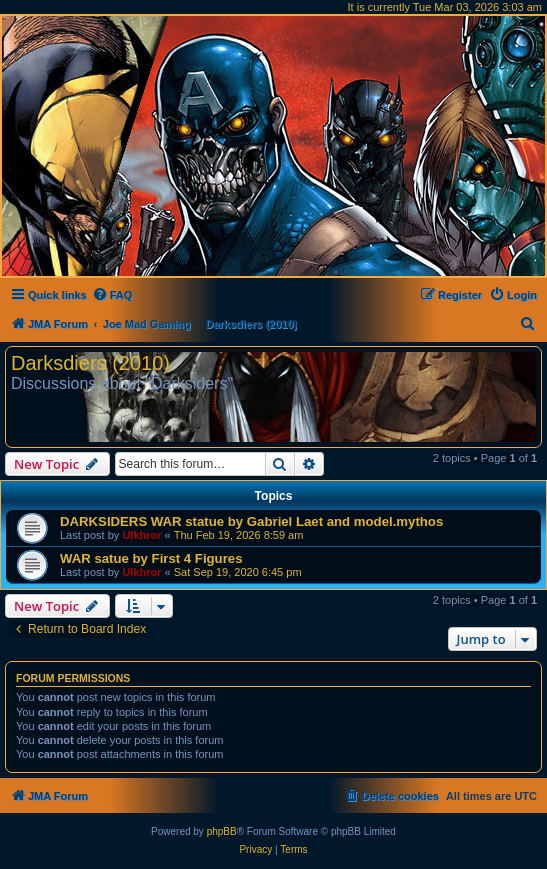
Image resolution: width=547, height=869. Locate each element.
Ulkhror (141, 535)
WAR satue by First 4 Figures (151, 558)
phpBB (222, 831)
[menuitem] (112, 295)
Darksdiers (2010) (90, 363)
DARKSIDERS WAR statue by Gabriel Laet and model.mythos (251, 521)
